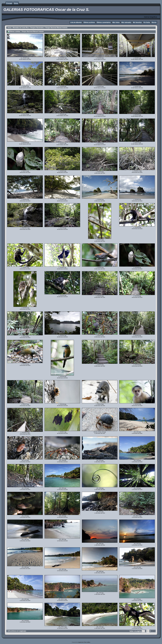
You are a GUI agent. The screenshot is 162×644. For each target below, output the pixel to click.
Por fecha (147, 22)
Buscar (154, 22)
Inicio (9, 28)
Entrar (16, 3)
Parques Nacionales (37, 28)
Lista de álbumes (76, 22)
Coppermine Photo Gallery (84, 642)
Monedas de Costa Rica (21, 28)
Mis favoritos (137, 22)
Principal (9, 3)
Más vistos (116, 22)
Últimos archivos (89, 22)
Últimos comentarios (104, 22)
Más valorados (126, 22)
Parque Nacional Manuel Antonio (56, 28)
